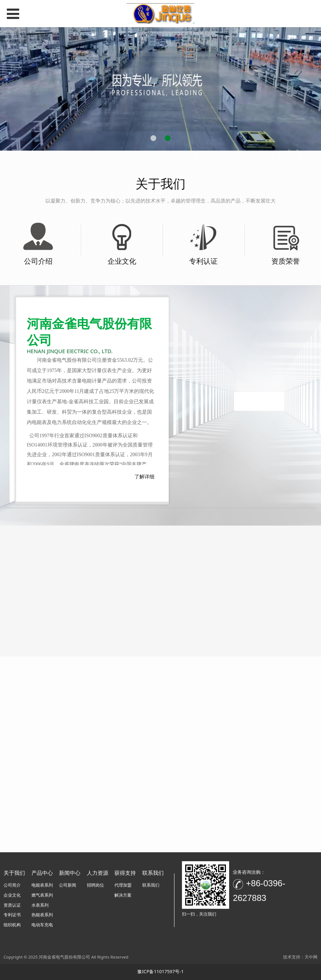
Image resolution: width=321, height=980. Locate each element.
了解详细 (144, 476)
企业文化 (122, 261)
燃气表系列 (42, 895)
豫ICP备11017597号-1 (160, 971)
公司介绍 (38, 261)
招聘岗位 (95, 885)
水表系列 (40, 905)
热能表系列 (42, 915)
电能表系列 (42, 885)
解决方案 (123, 895)
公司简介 (12, 885)
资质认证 (12, 905)
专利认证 (203, 261)
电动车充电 (42, 925)
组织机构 (12, 925)
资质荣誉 (286, 261)
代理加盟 (123, 885)
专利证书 (12, 915)
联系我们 (151, 885)
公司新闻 (68, 885)
